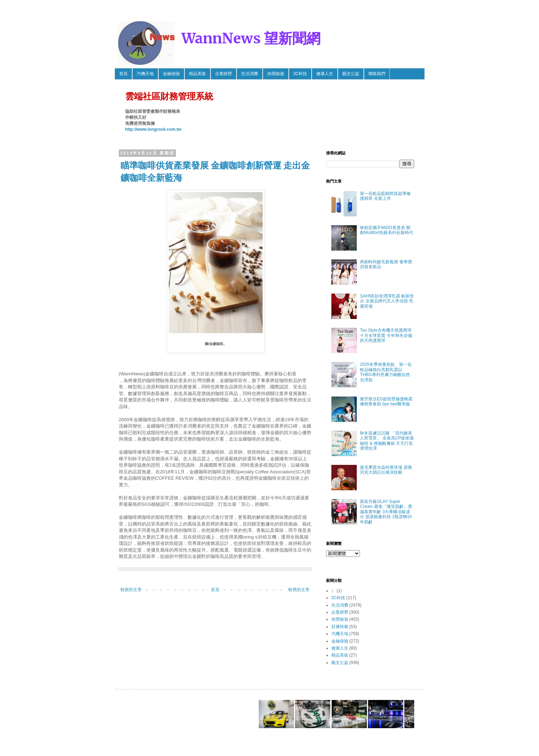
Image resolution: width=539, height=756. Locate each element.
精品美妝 (197, 74)
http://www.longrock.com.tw (153, 129)
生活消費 (250, 74)
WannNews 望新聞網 (251, 38)
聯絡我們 (377, 74)
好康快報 (340, 627)
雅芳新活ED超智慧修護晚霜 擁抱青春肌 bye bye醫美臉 (386, 401)
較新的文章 (131, 590)
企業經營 (223, 74)
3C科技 (300, 74)
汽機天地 (145, 74)
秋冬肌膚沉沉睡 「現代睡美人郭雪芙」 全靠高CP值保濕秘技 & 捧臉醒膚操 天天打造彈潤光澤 (387, 441)
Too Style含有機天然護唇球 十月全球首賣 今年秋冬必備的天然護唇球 (386, 335)
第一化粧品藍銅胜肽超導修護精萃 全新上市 (385, 196)
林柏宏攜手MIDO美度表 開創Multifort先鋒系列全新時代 (387, 230)
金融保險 (171, 74)
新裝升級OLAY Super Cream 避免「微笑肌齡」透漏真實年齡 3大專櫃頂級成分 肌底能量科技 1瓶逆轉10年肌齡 (386, 512)
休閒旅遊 (276, 74)
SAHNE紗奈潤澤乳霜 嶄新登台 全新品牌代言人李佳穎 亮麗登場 (387, 301)
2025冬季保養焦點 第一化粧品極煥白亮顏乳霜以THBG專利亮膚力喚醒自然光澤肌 (386, 372)
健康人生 (325, 74)
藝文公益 (351, 74)
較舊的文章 (299, 590)
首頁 (123, 74)
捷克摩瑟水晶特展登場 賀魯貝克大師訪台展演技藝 (386, 470)
